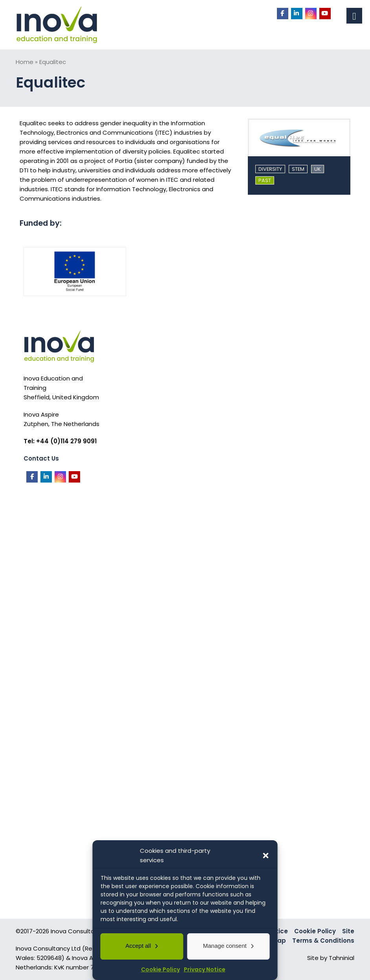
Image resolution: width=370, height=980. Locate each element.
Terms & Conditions (323, 941)
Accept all (138, 946)
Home (25, 62)
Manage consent (225, 946)
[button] (266, 856)
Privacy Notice (205, 969)
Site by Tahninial (331, 958)
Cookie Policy (160, 969)
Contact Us (41, 458)
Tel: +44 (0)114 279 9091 (60, 441)
